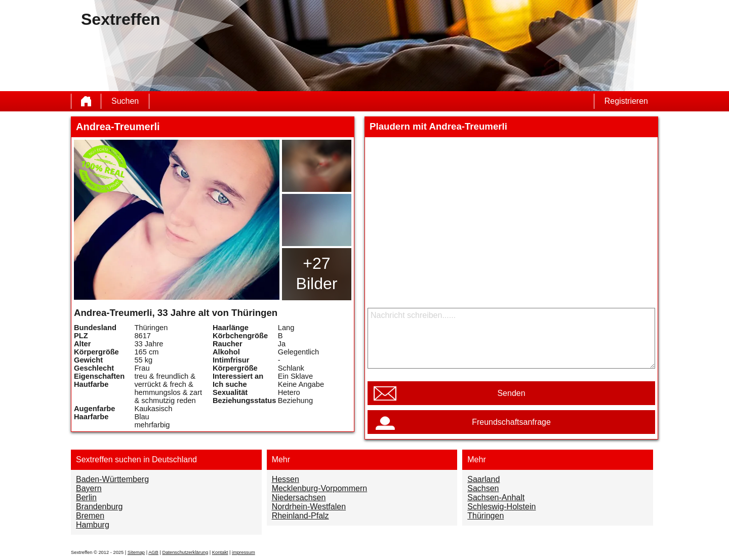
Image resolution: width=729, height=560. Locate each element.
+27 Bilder (317, 273)
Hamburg (93, 525)
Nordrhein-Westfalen (309, 507)
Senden (511, 393)
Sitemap (136, 552)
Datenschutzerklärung (185, 552)
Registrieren (626, 101)
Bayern (89, 488)
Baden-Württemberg (112, 479)
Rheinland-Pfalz (300, 516)
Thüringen (485, 516)
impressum (244, 552)
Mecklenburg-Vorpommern (320, 488)
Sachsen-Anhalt (496, 497)
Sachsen (483, 488)
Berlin (86, 497)
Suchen (125, 101)
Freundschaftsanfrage (511, 422)
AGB (153, 552)
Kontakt (220, 552)
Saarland (483, 479)
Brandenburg (99, 507)
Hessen (286, 479)
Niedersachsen (299, 497)
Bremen (90, 516)
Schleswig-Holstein (501, 507)
